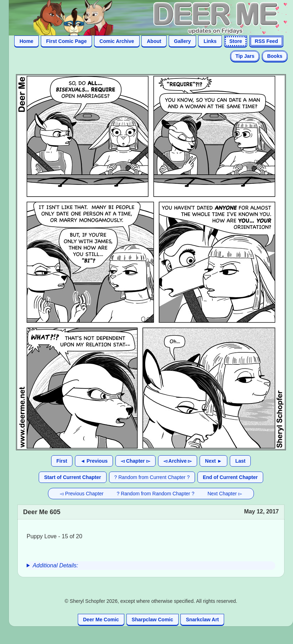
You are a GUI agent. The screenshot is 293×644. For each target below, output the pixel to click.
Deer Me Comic (101, 620)
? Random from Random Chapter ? (156, 494)
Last (240, 461)
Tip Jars (245, 56)
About (154, 41)
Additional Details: (55, 565)
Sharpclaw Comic (153, 620)
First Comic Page (66, 41)
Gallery (182, 41)
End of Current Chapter (230, 477)
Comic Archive (117, 41)
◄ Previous (94, 461)
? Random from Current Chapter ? (152, 477)
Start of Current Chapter (72, 477)
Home (26, 41)
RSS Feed (266, 41)
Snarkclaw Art (202, 620)
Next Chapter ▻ (225, 494)
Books (275, 56)
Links (210, 41)
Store (236, 41)
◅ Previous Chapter (82, 494)
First (62, 461)
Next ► (213, 461)
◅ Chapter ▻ (135, 461)
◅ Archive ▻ (178, 461)
